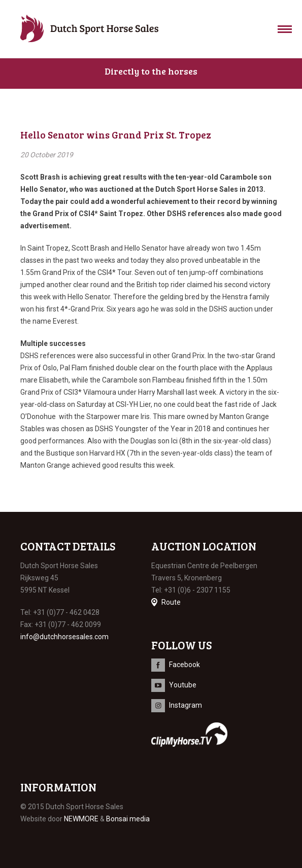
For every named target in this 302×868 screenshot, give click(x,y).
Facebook (184, 665)
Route (171, 602)
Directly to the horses (151, 71)
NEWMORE (81, 819)
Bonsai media (128, 819)
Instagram (186, 705)
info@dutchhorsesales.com (64, 637)
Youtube (183, 685)
